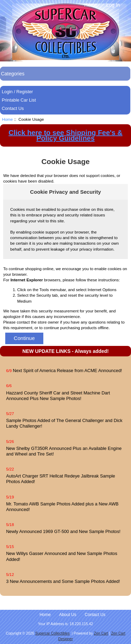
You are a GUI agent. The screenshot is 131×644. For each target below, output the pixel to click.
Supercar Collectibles (53, 633)
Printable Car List (19, 100)
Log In (113, 5)
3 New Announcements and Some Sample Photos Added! (63, 581)
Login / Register (17, 92)
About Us (68, 615)
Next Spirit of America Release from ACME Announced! (68, 371)
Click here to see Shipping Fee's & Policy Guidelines (66, 135)
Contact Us (13, 108)
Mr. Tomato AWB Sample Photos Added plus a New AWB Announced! (62, 507)
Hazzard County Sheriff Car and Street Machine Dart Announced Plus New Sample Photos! (58, 396)
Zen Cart (101, 633)
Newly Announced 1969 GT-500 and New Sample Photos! (63, 531)
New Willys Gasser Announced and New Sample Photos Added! (61, 556)
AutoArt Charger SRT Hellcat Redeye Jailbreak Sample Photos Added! (60, 479)
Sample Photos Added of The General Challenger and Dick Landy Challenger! (64, 423)
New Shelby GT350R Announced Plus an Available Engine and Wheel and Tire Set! (64, 451)
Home (91, 5)
